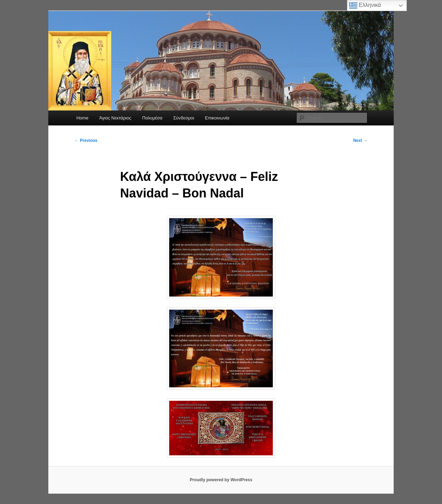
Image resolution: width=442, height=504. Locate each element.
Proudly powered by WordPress (221, 480)
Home (82, 118)
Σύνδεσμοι (184, 118)
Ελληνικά (365, 6)
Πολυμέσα (152, 118)
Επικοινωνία (217, 118)
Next (360, 140)
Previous (86, 140)
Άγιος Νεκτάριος (115, 118)
